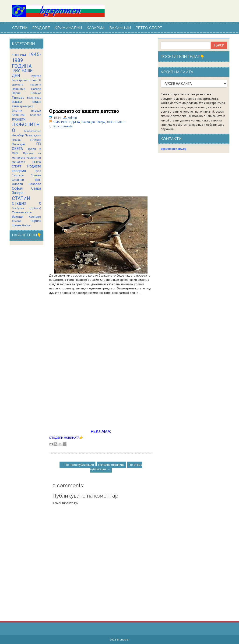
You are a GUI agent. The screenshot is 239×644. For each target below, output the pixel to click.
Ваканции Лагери (93, 122)
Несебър (18, 135)
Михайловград (33, 131)
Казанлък (19, 115)
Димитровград (23, 106)
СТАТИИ (20, 28)
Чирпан (36, 221)
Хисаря (17, 221)
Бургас (36, 76)
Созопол (35, 184)
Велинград (34, 98)
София (17, 189)
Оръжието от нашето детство (84, 111)
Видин (37, 102)
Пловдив (18, 144)
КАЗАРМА (96, 28)
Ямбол (26, 225)
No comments (63, 126)
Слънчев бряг (26, 180)
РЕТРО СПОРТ (149, 28)
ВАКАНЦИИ (120, 28)
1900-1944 (19, 55)
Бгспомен (123, 640)
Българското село (25, 80)
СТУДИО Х (26, 203)
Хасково (35, 217)
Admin (72, 118)
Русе (38, 171)
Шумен (17, 225)
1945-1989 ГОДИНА (67, 122)
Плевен (36, 140)
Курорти (19, 119)
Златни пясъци (26, 111)
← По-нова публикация (77, 465)
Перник (17, 140)
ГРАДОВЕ (41, 28)
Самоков (18, 175)
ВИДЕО (17, 102)
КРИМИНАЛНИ (68, 28)
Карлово (36, 115)
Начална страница (111, 465)
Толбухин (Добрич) (26, 208)
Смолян (17, 184)
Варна (16, 93)
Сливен (36, 175)
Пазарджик (33, 135)
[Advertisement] (101, 74)
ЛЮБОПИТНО (116, 122)
